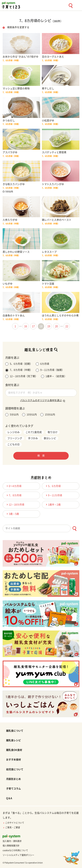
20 (56, 326)
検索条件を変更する (18, 27)
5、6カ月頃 (53, 486)
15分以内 (48, 415)
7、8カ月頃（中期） (19, 370)
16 (26, 326)
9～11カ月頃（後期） (50, 370)
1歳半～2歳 (53, 504)
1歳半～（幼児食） (54, 376)
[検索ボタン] (74, 529)
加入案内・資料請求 (12, 841)
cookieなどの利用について (15, 850)
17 (33, 326)
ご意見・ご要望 (11, 827)
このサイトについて (13, 823)
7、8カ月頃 (13, 495)
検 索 (41, 456)
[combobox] (41, 528)
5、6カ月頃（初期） (19, 364)
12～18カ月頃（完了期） (21, 376)
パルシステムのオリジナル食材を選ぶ (41, 400)
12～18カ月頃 (15, 504)
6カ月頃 (42, 364)
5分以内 (12, 415)
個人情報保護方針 (11, 846)
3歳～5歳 (12, 514)
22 (67, 326)
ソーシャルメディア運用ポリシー (18, 855)
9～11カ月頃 (53, 495)
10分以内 (29, 415)
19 (49, 326)
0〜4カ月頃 (13, 486)
